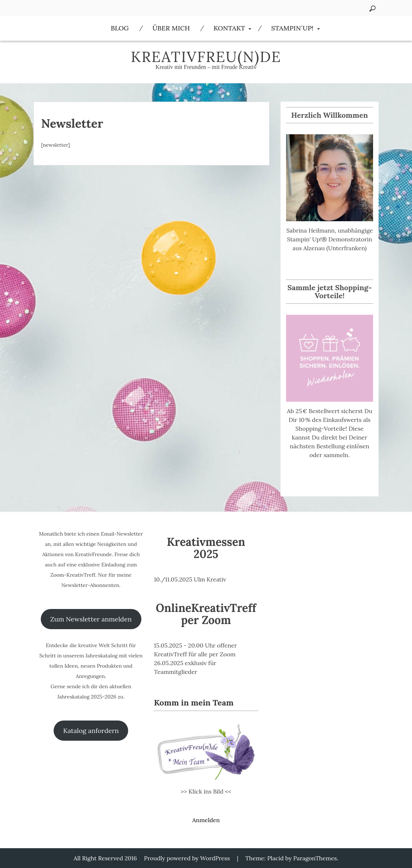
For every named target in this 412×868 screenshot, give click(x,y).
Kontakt (229, 28)
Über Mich (171, 28)
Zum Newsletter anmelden (91, 619)
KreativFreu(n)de (206, 57)
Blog (120, 28)
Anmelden (206, 820)
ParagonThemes (315, 858)
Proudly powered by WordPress (187, 858)
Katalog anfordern (91, 731)
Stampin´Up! (292, 28)
